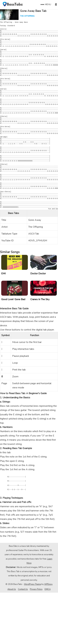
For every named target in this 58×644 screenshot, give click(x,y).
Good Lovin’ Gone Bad (13, 351)
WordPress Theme (32, 636)
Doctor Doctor (38, 325)
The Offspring (27, 16)
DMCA (48, 641)
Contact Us (23, 641)
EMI (3, 325)
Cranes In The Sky (40, 351)
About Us (12, 641)
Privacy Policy (36, 641)
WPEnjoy (48, 636)
